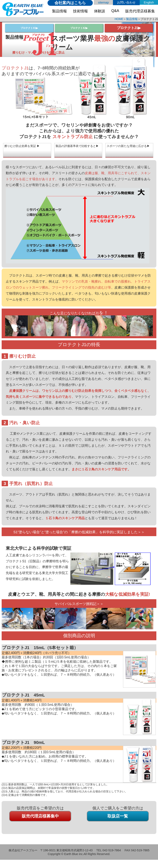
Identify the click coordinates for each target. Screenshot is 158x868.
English (149, 2)
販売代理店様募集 (140, 11)
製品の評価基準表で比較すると (78, 149)
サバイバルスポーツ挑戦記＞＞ (79, 608)
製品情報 (59, 11)
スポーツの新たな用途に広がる (129, 149)
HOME (119, 19)
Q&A (115, 11)
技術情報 (80, 11)
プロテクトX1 (28, 28)
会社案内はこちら (70, 3)
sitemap (103, 2)
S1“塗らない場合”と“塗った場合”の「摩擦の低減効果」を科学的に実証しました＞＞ (79, 534)
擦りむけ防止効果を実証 (24, 146)
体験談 (100, 11)
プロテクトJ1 (127, 28)
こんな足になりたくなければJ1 (74, 313)
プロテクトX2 (78, 28)
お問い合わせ (126, 2)
